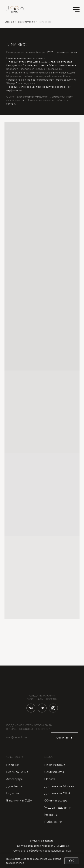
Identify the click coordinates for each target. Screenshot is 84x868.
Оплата (50, 779)
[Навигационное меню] (76, 10)
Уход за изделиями (58, 807)
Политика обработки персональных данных (42, 846)
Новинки (13, 765)
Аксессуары (15, 779)
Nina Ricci (45, 22)
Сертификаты (54, 772)
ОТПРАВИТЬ (64, 737)
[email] (26, 737)
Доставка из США (57, 793)
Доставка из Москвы (59, 786)
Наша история (55, 765)
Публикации (53, 822)
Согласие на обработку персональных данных (42, 851)
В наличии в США (19, 800)
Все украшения (17, 772)
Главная (9, 22)
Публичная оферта (42, 841)
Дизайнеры (14, 786)
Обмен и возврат (57, 800)
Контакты (51, 814)
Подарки (13, 793)
